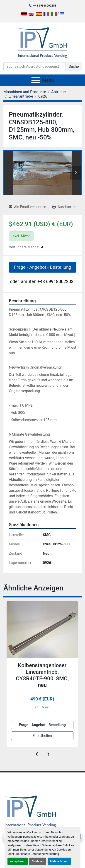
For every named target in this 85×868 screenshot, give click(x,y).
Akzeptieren (18, 861)
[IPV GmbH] (30, 811)
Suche (74, 66)
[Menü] (36, 80)
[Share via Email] (27, 207)
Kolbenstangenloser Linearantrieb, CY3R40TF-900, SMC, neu (42, 675)
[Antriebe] (58, 92)
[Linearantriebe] (21, 96)
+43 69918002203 (45, 6)
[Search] (35, 67)
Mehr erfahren (59, 861)
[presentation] (37, 754)
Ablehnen (38, 861)
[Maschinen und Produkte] (25, 92)
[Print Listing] (64, 207)
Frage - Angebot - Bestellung (43, 267)
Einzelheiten (42, 736)
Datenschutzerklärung (45, 854)
